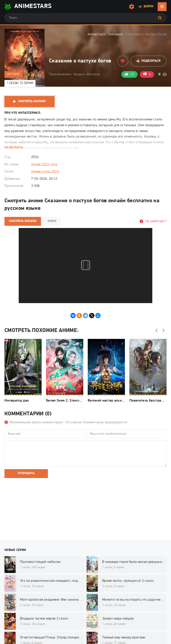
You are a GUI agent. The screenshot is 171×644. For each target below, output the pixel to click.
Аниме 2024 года (44, 164)
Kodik (52, 221)
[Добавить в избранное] (123, 61)
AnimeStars (96, 34)
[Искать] (160, 18)
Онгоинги (116, 34)
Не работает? (156, 221)
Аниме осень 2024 (45, 172)
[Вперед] (163, 331)
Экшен (78, 74)
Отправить (26, 473)
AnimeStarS (28, 7)
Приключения (59, 74)
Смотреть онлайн (32, 101)
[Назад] (157, 331)
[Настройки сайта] (132, 7)
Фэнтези (93, 74)
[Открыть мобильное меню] (162, 7)
